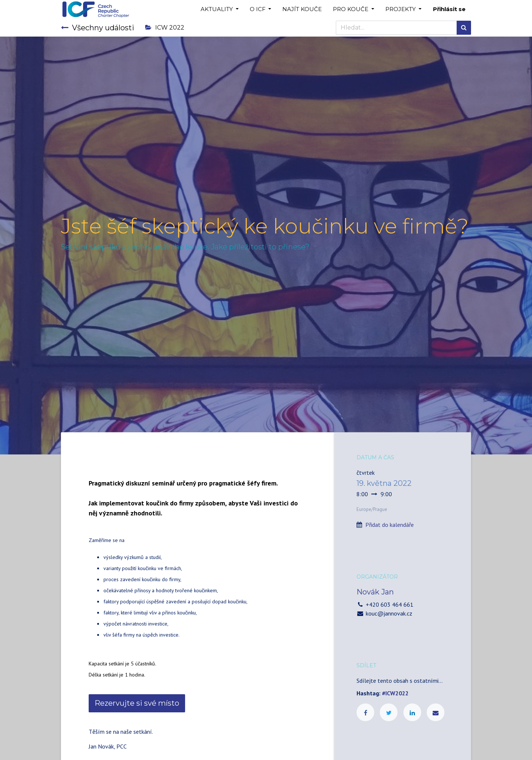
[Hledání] (464, 28)
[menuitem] (302, 9)
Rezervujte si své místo (137, 703)
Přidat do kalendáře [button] (390, 525)
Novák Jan (375, 592)
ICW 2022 (165, 28)
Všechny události (98, 28)
